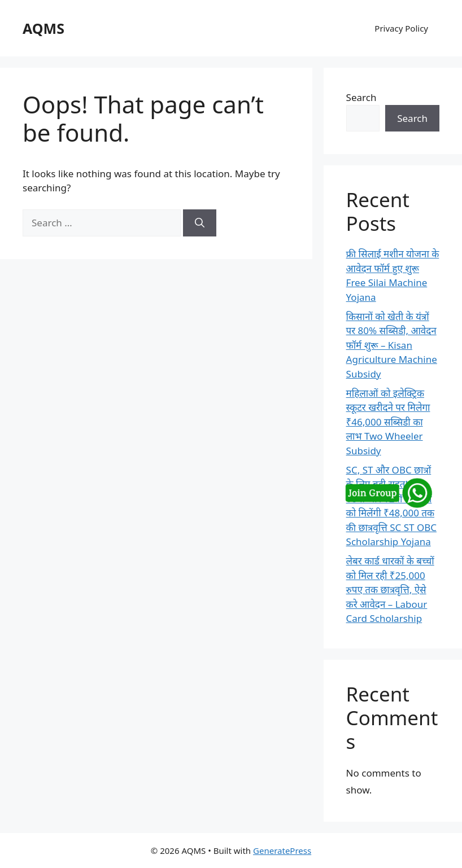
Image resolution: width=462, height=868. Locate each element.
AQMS (43, 28)
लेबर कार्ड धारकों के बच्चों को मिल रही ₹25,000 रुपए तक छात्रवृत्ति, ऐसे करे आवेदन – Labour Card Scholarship (390, 589)
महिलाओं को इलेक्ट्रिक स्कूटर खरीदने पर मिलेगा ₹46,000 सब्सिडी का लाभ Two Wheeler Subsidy (388, 422)
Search (361, 97)
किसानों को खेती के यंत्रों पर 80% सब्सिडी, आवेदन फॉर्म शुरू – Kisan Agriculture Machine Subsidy (392, 345)
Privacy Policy (401, 28)
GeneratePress (282, 851)
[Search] (200, 223)
